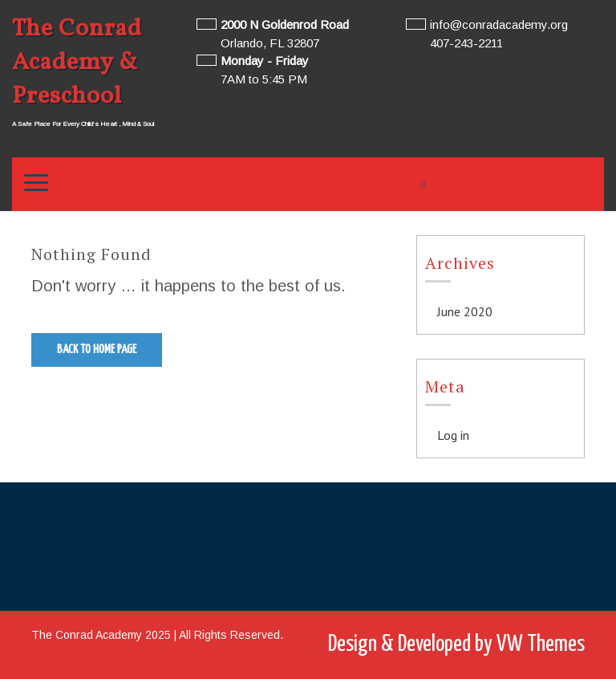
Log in (453, 435)
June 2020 (465, 311)
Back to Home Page (97, 350)
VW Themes (539, 644)
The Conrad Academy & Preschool (77, 63)
